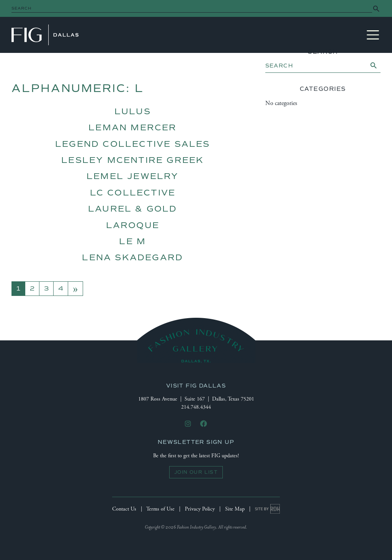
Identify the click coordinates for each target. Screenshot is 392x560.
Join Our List (196, 472)
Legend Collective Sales (133, 144)
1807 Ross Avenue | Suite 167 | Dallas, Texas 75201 (196, 399)
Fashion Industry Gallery (45, 35)
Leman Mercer (132, 127)
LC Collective (133, 193)
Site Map (235, 509)
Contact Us (124, 509)
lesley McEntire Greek (132, 160)
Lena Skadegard (132, 257)
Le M (132, 241)
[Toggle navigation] (373, 35)
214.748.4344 (196, 407)
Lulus (133, 111)
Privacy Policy (200, 509)
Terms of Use (160, 509)
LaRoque (133, 225)
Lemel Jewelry (133, 176)
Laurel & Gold (133, 209)
